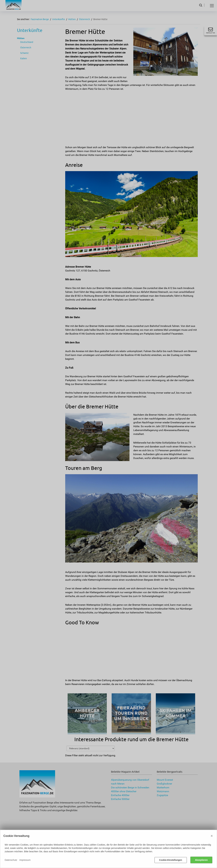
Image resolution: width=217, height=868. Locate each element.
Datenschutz (11, 860)
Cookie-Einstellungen (171, 860)
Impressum (25, 860)
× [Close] (212, 836)
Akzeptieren (201, 860)
